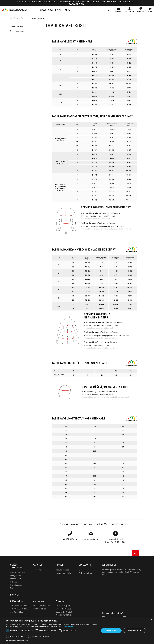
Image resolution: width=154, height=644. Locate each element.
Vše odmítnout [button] (135, 630)
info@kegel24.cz (17, 613)
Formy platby (15, 576)
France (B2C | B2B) (63, 610)
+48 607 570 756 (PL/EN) (20, 610)
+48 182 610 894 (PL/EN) (20, 606)
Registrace (37, 573)
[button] (143, 3)
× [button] (151, 620)
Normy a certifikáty (18, 31)
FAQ (12, 588)
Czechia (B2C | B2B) (64, 613)
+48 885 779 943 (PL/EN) (43, 606)
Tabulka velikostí (17, 26)
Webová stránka (85, 573)
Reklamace (14, 582)
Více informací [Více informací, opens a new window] (68, 627)
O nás (81, 570)
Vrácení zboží (16, 579)
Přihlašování (38, 570)
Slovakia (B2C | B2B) (64, 616)
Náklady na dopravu (18, 572)
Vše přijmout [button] (111, 630)
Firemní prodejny (17, 585)
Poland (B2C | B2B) (63, 606)
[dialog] (77, 631)
